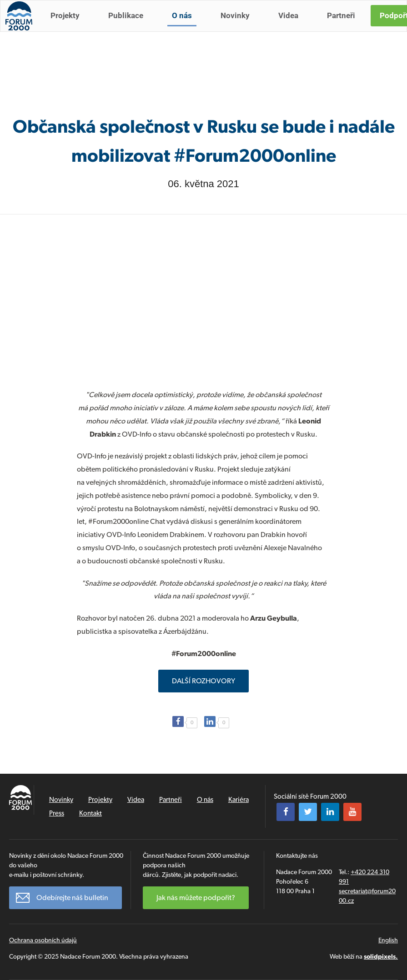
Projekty (69, 26)
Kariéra (239, 800)
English (388, 940)
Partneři (345, 26)
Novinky (239, 26)
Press (57, 813)
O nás (186, 26)
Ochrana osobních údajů (43, 940)
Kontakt (90, 813)
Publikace (130, 26)
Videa (292, 26)
